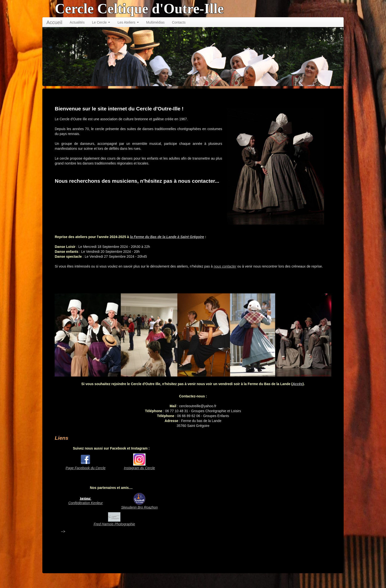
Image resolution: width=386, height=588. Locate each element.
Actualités (77, 22)
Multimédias (155, 22)
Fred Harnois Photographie (114, 524)
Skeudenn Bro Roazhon (139, 507)
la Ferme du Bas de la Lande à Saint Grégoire (167, 237)
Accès (298, 384)
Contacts (179, 22)
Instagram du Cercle (139, 468)
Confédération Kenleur (85, 503)
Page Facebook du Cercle (86, 468)
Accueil (54, 22)
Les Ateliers (128, 22)
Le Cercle (101, 22)
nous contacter (225, 266)
